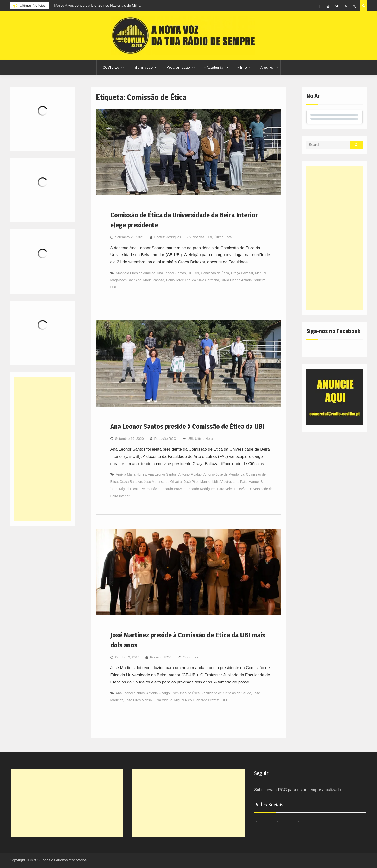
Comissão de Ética (215, 273)
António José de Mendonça (224, 474)
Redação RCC (165, 439)
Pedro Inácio (150, 489)
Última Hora (223, 237)
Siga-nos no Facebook (333, 331)
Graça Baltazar (242, 273)
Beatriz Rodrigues (168, 237)
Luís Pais (240, 482)
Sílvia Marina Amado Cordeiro (243, 280)
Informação (143, 67)
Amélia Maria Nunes (131, 474)
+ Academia (214, 67)
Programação (178, 67)
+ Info (242, 67)
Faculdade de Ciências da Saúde (226, 693)
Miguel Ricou (129, 489)
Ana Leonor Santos (171, 273)
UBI (209, 237)
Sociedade (191, 657)
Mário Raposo (154, 280)
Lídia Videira (222, 482)
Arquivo (267, 67)
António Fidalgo (190, 474)
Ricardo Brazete (173, 489)
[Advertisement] (334, 238)
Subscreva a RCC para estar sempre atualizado (298, 790)
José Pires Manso (197, 482)
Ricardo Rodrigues (201, 489)
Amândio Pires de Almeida (136, 273)
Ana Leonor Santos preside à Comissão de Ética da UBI (187, 426)
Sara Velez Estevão (232, 489)
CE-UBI (193, 273)
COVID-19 (111, 67)
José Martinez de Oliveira (163, 482)
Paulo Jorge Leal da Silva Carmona (193, 280)
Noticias (199, 237)
